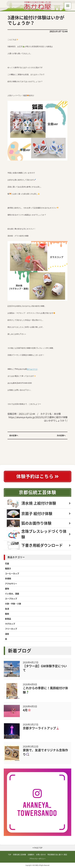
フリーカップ (11, 629)
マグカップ (10, 624)
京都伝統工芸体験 (37, 492)
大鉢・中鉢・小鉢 (13, 604)
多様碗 (8, 579)
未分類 (57, 414)
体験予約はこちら (38, 476)
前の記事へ (14, 435)
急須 (7, 609)
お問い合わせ (41, 855)
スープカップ (11, 599)
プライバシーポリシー (37, 859)
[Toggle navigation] (68, 6)
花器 (7, 564)
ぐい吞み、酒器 (12, 594)
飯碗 (7, 614)
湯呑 (7, 634)
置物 (7, 589)
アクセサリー (11, 584)
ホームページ (32, 369)
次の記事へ (61, 435)
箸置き (8, 569)
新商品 (8, 619)
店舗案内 (31, 855)
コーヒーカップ (12, 574)
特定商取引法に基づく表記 (57, 855)
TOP (10, 855)
